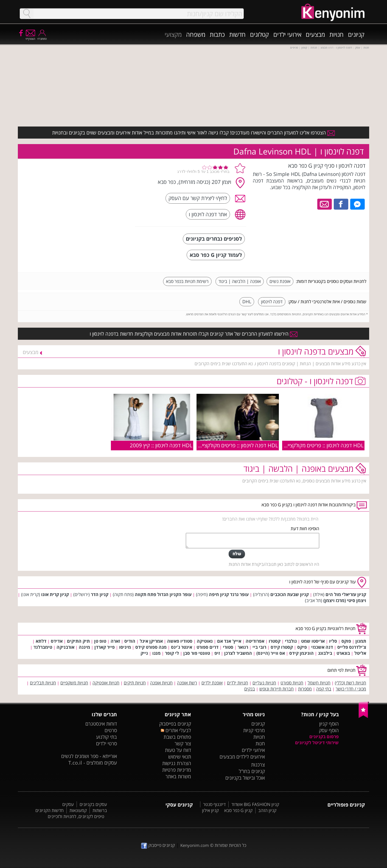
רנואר (243, 647)
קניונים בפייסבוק (175, 724)
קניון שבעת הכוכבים (290, 594)
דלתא (41, 641)
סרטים (111, 730)
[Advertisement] (90, 196)
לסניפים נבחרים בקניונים (214, 239)
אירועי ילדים (287, 34)
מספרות (305, 689)
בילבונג (325, 653)
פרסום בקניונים (324, 737)
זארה (115, 641)
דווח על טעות (178, 750)
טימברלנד (43, 647)
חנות (260, 743)
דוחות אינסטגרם (101, 724)
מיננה (84, 647)
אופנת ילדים (212, 683)
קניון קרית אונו (55, 594)
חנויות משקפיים (74, 683)
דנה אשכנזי (322, 647)
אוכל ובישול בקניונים (245, 778)
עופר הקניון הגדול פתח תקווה (163, 594)
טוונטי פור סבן (197, 653)
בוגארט (343, 653)
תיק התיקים (78, 641)
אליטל (360, 653)
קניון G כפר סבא (238, 810)
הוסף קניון (329, 724)
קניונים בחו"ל (252, 771)
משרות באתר (178, 776)
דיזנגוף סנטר (214, 804)
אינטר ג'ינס (182, 647)
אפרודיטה (255, 641)
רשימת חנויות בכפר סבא (187, 281)
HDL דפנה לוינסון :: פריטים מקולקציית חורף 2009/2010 (219, 445)
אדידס (57, 641)
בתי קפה (324, 689)
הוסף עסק (329, 730)
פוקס (346, 641)
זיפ (217, 653)
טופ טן (100, 641)
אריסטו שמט (313, 641)
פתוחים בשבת (177, 737)
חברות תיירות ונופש (277, 689)
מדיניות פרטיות (177, 770)
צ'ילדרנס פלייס (352, 647)
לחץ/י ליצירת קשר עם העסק (198, 198)
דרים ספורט (207, 647)
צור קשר (183, 743)
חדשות (237, 34)
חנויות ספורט (292, 683)
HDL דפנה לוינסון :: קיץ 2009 (161, 445)
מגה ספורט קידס (151, 647)
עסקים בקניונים (93, 804)
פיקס (302, 647)
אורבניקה (65, 647)
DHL (247, 302)
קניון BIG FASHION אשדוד (255, 804)
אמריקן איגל (151, 641)
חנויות (336, 34)
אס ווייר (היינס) (271, 653)
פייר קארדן (105, 647)
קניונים (356, 34)
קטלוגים (260, 34)
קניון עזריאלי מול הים (346, 594)
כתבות (217, 34)
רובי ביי (259, 647)
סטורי (228, 647)
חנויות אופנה (161, 683)
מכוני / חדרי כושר (351, 689)
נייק (144, 653)
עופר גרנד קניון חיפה (229, 594)
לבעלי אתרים (176, 730)
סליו (333, 641)
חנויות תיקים (135, 683)
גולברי (291, 641)
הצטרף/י (30, 37)
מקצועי (173, 34)
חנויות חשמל (319, 683)
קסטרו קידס (282, 647)
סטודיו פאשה (180, 641)
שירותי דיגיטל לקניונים (317, 743)
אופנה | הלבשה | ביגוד (240, 281)
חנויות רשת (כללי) (350, 683)
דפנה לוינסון (272, 302)
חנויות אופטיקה (106, 683)
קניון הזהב (267, 810)
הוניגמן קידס (302, 653)
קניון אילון (210, 810)
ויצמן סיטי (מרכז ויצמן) (345, 600)
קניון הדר (100, 594)
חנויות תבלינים (43, 683)
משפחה (196, 34)
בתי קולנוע (106, 737)
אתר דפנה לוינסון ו (208, 214)
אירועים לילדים (251, 757)
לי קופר (172, 653)
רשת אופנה (187, 683)
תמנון (361, 641)
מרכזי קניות (254, 730)
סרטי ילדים (106, 743)
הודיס (130, 641)
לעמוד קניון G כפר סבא (216, 255)
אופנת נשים (280, 281)
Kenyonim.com (195, 845)
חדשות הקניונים (50, 810)
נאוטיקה (205, 641)
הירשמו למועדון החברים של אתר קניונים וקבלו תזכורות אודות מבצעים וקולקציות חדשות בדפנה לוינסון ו (194, 334)
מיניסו (125, 647)
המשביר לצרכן (238, 653)
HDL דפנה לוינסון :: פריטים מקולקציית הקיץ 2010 (312, 445)
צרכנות (258, 765)
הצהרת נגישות (177, 763)
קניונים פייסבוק (158, 845)
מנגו (156, 653)
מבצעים (315, 34)
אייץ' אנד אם (229, 641)
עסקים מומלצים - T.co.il (93, 763)
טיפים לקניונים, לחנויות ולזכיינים (76, 816)
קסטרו (275, 641)
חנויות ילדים (238, 683)
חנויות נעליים (264, 683)
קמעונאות (78, 810)
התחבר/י (42, 37)
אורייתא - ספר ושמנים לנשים (89, 756)
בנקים (250, 689)
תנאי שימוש (180, 757)
